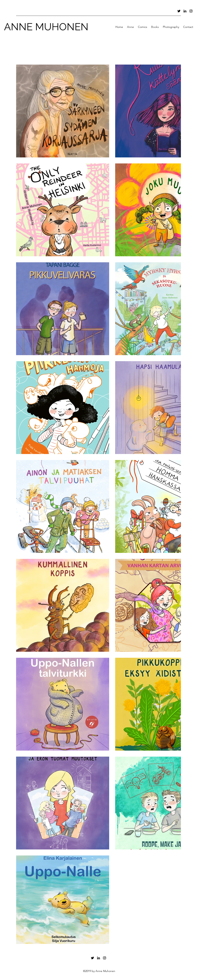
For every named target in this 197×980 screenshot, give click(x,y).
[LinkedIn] (185, 11)
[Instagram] (191, 11)
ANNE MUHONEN (46, 27)
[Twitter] (179, 11)
